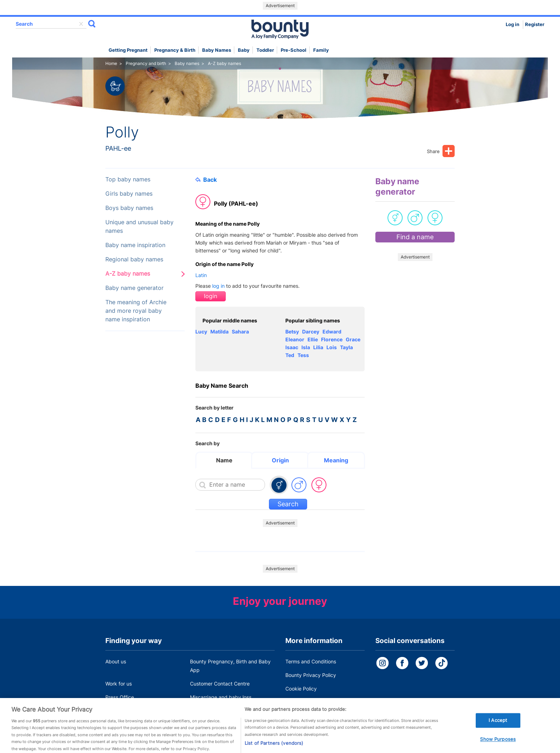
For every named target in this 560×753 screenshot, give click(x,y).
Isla (306, 347)
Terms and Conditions (311, 661)
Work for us (119, 684)
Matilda (219, 332)
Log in (512, 24)
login (211, 296)
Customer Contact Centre (220, 684)
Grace (353, 339)
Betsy (292, 332)
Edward (332, 332)
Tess (303, 355)
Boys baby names (129, 208)
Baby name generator (134, 288)
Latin (201, 275)
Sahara (240, 332)
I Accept (498, 727)
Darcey (311, 332)
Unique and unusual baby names (139, 227)
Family (321, 50)
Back (206, 180)
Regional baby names (134, 259)
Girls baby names (129, 194)
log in (218, 286)
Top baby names (128, 179)
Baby (244, 50)
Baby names (217, 50)
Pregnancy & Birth (175, 50)
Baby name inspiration (135, 245)
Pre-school (294, 50)
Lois (332, 347)
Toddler (265, 50)
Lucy (201, 332)
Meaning (336, 460)
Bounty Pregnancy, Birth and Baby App (230, 666)
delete (81, 24)
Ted (290, 355)
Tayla (346, 347)
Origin (280, 460)
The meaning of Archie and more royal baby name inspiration (136, 311)
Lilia (318, 347)
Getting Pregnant (128, 50)
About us (116, 661)
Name (224, 460)
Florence (332, 339)
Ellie (313, 339)
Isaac (292, 347)
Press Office (120, 697)
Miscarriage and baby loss (221, 697)
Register (535, 24)
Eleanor (295, 339)
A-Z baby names (128, 274)
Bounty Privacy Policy (311, 675)
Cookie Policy (301, 689)
